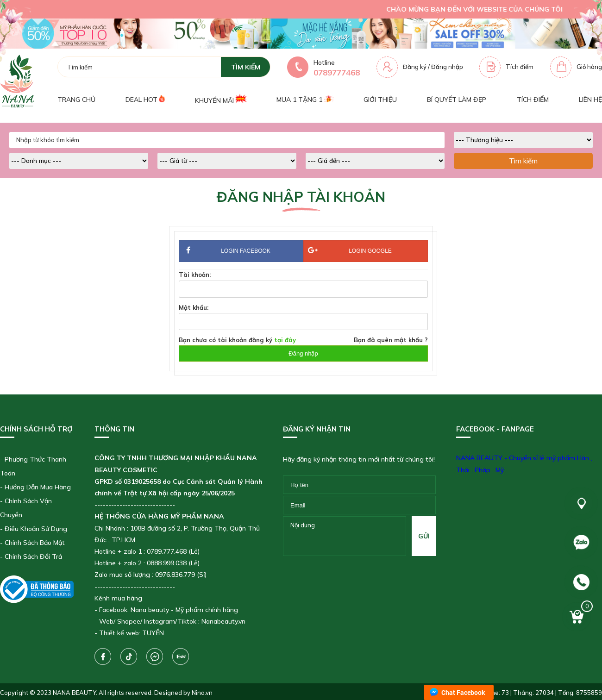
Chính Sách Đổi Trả (33, 556)
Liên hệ (590, 100)
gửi (424, 536)
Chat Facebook (463, 692)
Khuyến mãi (220, 99)
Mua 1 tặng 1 (305, 100)
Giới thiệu (380, 100)
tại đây (285, 340)
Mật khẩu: (194, 307)
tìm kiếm (246, 67)
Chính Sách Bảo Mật (35, 543)
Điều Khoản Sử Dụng (36, 529)
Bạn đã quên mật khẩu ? (391, 340)
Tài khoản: (195, 275)
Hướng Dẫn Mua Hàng (38, 487)
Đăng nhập (447, 67)
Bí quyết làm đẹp (457, 100)
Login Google (350, 251)
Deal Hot (145, 100)
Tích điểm (520, 67)
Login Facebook (241, 251)
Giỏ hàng (589, 67)
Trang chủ (76, 100)
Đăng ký (415, 67)
